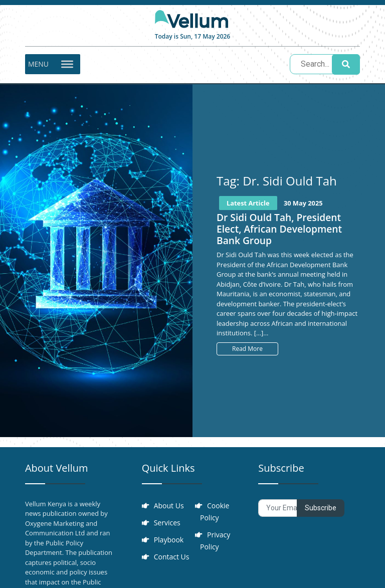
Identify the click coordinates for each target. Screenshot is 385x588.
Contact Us (172, 557)
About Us (169, 506)
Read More (247, 349)
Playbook (169, 540)
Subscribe (321, 508)
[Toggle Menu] (67, 64)
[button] (38, 64)
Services (167, 523)
